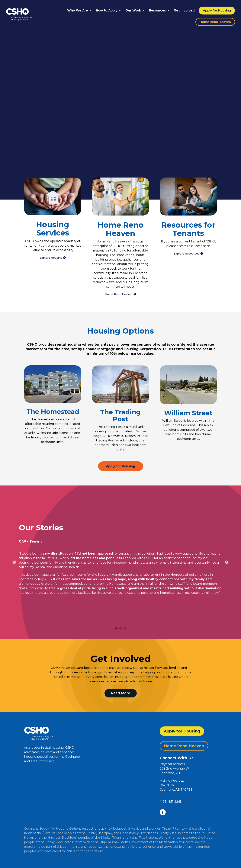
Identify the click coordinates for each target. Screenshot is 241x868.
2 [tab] (120, 628)
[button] (188, 781)
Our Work (133, 10)
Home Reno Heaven (215, 22)
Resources (157, 10)
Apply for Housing (217, 10)
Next (227, 562)
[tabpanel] (120, 559)
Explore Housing (51, 258)
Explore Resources (186, 254)
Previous (14, 562)
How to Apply (107, 10)
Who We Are (78, 10)
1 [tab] (116, 628)
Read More (121, 693)
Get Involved (184, 10)
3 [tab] (125, 628)
